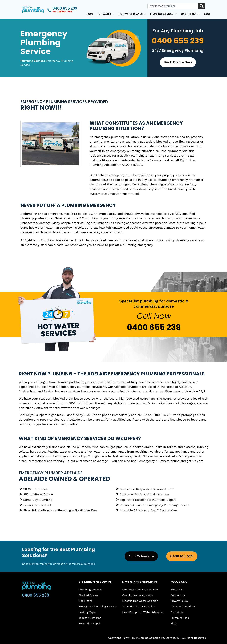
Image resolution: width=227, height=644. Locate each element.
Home (90, 14)
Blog (207, 14)
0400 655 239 (178, 41)
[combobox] (173, 6)
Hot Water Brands (133, 14)
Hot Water (106, 14)
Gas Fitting (190, 14)
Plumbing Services (164, 14)
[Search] (202, 6)
